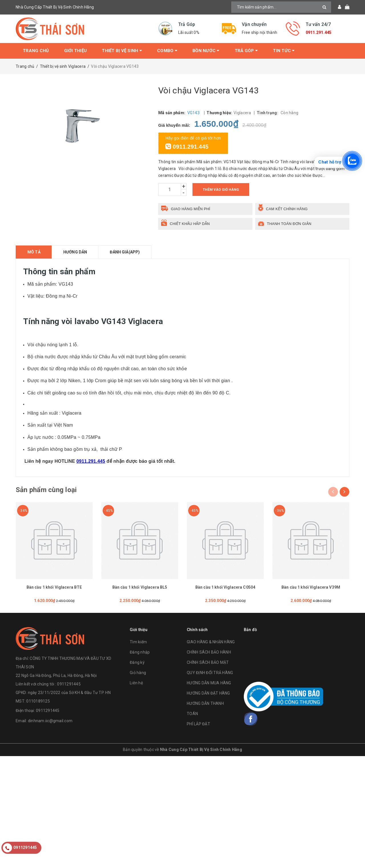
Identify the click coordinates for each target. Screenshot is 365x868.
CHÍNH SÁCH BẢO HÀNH (209, 652)
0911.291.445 (319, 32)
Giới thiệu (76, 51)
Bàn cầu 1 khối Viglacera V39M (311, 587)
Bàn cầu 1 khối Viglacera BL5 (140, 587)
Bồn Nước (206, 51)
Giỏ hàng (138, 673)
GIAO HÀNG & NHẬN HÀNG (211, 642)
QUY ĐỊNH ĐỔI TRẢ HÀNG (210, 673)
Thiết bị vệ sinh (122, 51)
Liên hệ (136, 683)
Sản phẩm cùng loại (46, 490)
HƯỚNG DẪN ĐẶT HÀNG (208, 693)
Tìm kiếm (138, 642)
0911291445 (48, 711)
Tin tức (284, 51)
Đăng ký (137, 662)
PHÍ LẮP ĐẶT (198, 724)
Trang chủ (36, 51)
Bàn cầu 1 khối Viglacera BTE (54, 587)
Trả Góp (246, 51)
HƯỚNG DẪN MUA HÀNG (209, 683)
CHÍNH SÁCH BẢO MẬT (208, 662)
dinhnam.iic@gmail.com (50, 721)
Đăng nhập (140, 652)
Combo (167, 51)
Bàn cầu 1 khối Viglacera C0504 (225, 587)
